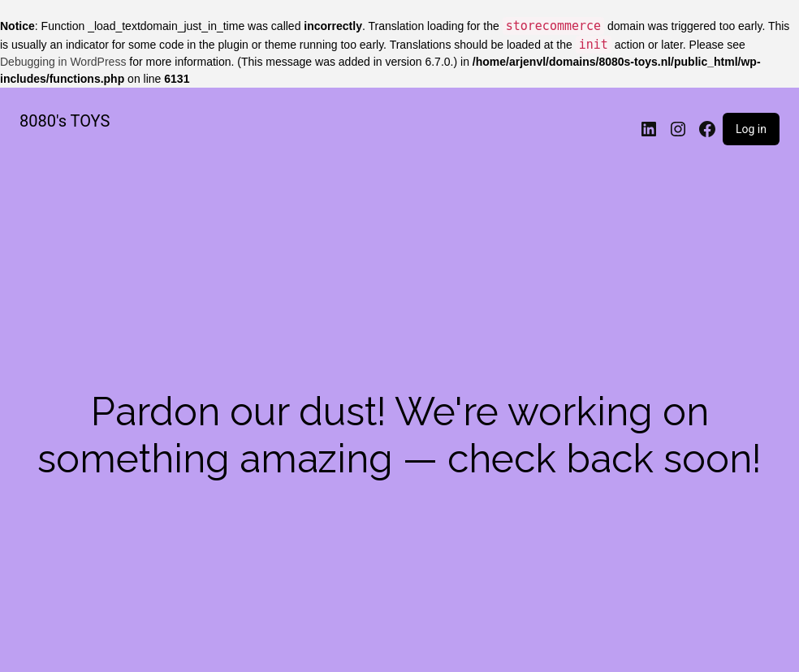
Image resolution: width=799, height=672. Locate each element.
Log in (751, 129)
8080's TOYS (65, 121)
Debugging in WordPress (63, 62)
